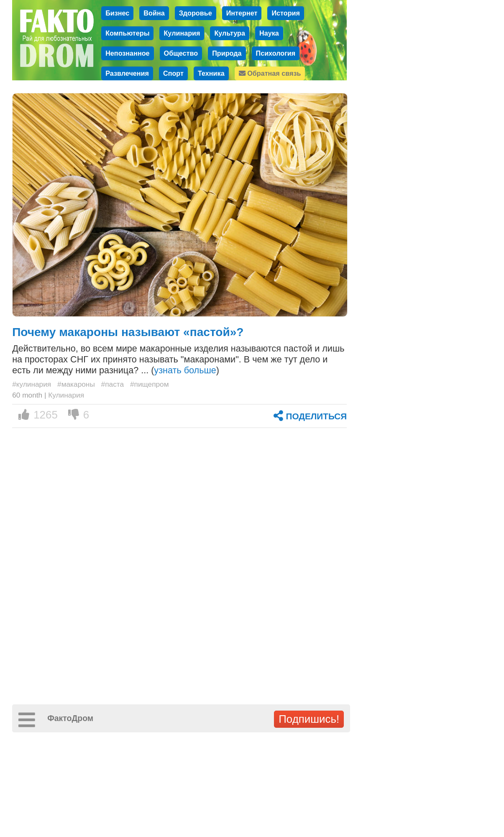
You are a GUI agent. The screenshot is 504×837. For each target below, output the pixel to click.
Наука (269, 33)
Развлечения (127, 73)
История (286, 13)
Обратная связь (270, 73)
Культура (230, 33)
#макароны (76, 384)
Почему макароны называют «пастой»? (128, 332)
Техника (211, 73)
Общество (181, 53)
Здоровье (196, 13)
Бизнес (117, 13)
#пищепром (150, 384)
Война (154, 13)
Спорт (173, 73)
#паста (113, 384)
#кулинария (32, 384)
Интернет (242, 13)
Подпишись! (309, 719)
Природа (227, 53)
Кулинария (182, 33)
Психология (276, 53)
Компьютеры (127, 33)
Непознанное (127, 53)
